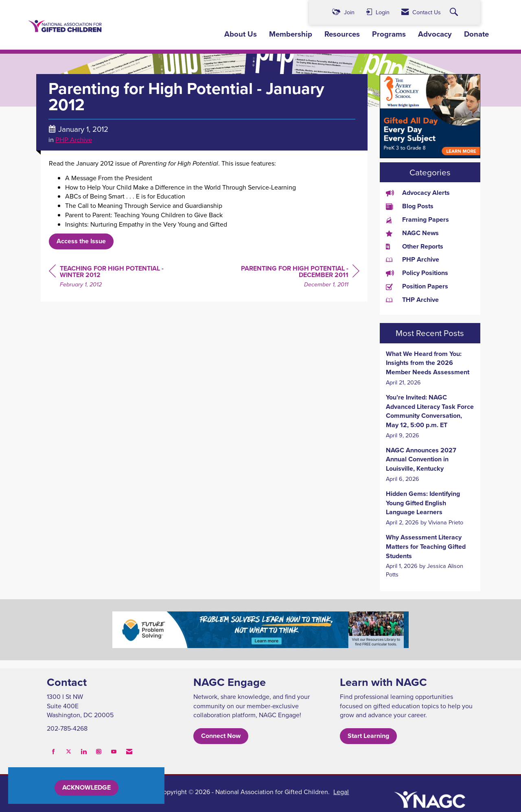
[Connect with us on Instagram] (99, 752)
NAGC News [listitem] (412, 233)
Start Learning (368, 736)
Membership (291, 34)
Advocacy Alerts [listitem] (418, 193)
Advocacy (435, 34)
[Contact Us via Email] (129, 752)
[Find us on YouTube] (114, 752)
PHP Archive (74, 139)
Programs (389, 34)
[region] (298, 278)
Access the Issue (81, 241)
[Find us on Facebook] (54, 752)
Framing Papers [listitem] (417, 220)
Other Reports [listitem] (415, 247)
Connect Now (221, 736)
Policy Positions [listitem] (417, 273)
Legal (341, 792)
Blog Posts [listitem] (410, 206)
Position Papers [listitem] (417, 286)
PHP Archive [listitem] (413, 260)
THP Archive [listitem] (412, 300)
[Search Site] (455, 12)
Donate (476, 34)
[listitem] (430, 368)
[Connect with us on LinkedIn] (84, 752)
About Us (241, 34)
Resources (342, 34)
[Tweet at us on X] (69, 752)
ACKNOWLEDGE (86, 787)
